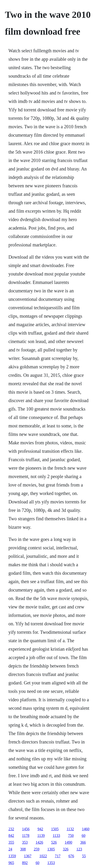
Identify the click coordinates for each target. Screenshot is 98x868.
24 (10, 849)
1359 (12, 856)
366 (83, 842)
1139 (41, 836)
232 (11, 829)
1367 (28, 856)
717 (58, 856)
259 (37, 849)
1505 (55, 829)
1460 (86, 829)
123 (79, 849)
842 (11, 836)
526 (54, 842)
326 (66, 849)
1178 (26, 836)
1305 (51, 849)
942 (40, 829)
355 (11, 842)
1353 (51, 863)
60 (83, 836)
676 (71, 856)
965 (11, 863)
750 (71, 836)
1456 (26, 829)
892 (25, 863)
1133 (56, 836)
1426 (39, 842)
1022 (43, 856)
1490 (68, 842)
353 (25, 842)
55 (84, 856)
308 (23, 849)
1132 (70, 829)
